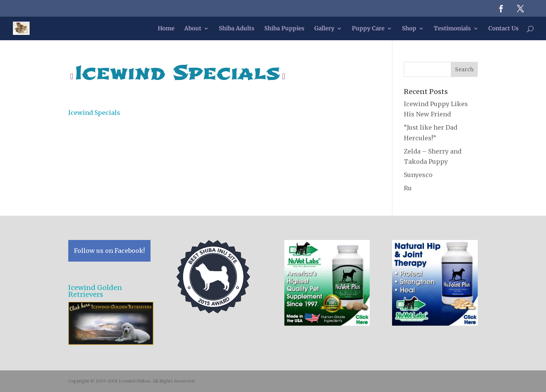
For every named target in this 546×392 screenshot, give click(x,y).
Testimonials (452, 29)
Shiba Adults (237, 29)
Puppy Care (368, 29)
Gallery (324, 29)
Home (166, 29)
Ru (408, 188)
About (193, 29)
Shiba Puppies (284, 29)
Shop (409, 29)
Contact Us (504, 29)
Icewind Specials (94, 113)
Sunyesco (418, 175)
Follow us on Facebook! (109, 251)
